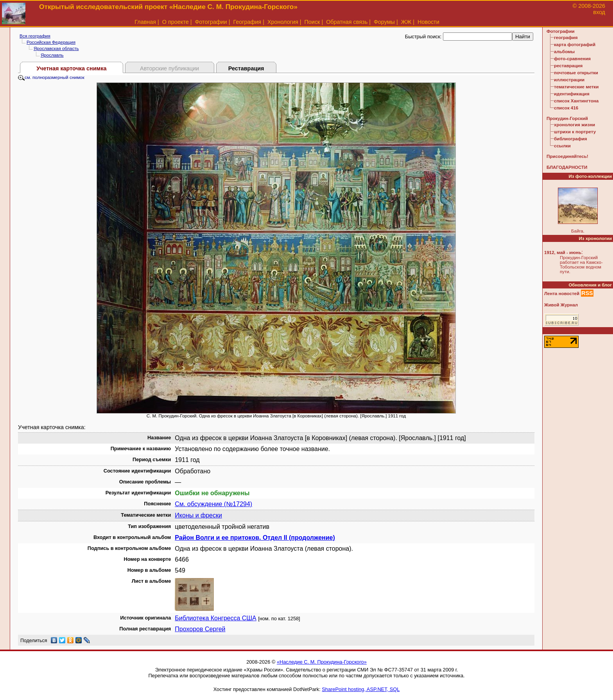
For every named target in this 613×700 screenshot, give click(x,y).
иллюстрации (569, 80)
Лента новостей (562, 294)
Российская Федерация (51, 42)
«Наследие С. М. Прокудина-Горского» (322, 662)
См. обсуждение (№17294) (213, 504)
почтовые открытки (576, 73)
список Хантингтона (576, 101)
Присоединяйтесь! (567, 156)
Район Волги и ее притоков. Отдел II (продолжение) (255, 538)
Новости (428, 22)
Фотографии (211, 22)
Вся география (35, 36)
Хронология (283, 22)
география (566, 38)
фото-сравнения (572, 59)
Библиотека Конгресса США (215, 618)
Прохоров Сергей (200, 629)
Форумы (384, 22)
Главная (145, 22)
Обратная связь (347, 22)
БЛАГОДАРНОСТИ (567, 167)
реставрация (568, 66)
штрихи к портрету (575, 132)
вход (599, 12)
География (247, 22)
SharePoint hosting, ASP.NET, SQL (361, 689)
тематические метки (576, 87)
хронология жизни (574, 125)
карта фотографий (575, 45)
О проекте (176, 22)
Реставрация (246, 68)
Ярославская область (56, 48)
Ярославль (52, 55)
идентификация (572, 94)
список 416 (566, 108)
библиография (571, 139)
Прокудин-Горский (567, 118)
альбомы (564, 52)
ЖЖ (406, 22)
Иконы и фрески (198, 515)
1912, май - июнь (563, 252)
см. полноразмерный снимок (51, 77)
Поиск (312, 22)
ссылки (562, 146)
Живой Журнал (561, 305)
